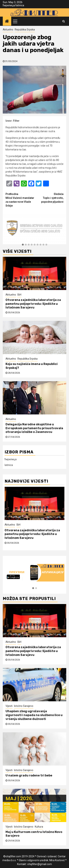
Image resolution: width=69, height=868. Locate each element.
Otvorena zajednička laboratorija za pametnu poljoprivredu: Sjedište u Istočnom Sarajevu (33, 304)
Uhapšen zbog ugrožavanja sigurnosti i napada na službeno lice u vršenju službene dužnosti (34, 715)
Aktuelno (8, 30)
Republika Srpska (25, 30)
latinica (20, 5)
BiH (19, 295)
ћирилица (9, 5)
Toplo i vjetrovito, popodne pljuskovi (49, 198)
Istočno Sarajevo (24, 706)
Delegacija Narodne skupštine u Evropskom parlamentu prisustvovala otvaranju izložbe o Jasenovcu (34, 428)
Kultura (39, 827)
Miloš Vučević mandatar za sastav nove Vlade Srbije (20, 200)
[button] (23, 245)
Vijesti (9, 706)
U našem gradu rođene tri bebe (29, 775)
